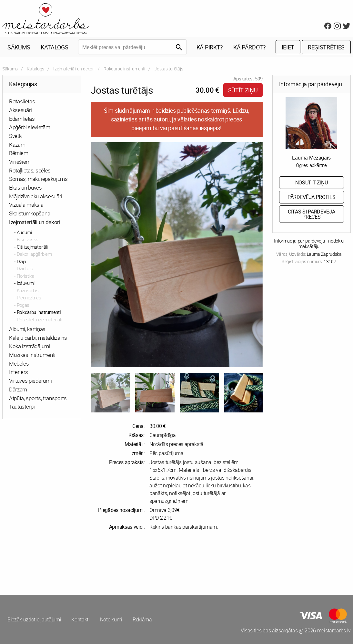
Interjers (19, 372)
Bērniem (19, 153)
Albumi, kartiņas (27, 329)
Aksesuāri (20, 110)
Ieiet (288, 47)
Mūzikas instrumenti (32, 355)
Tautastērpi (22, 406)
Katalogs (54, 47)
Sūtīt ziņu (243, 90)
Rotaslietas (22, 101)
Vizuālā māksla (26, 205)
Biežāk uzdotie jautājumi (34, 619)
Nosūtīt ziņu (312, 182)
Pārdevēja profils (312, 197)
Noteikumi (111, 619)
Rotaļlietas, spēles (30, 170)
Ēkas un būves (25, 187)
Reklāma (142, 619)
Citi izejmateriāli (32, 247)
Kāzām (17, 145)
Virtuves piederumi (30, 381)
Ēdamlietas (22, 119)
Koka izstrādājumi (30, 346)
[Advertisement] (88, 563)
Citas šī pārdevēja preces (311, 214)
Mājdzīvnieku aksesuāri (36, 196)
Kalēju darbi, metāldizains (38, 338)
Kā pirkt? (210, 47)
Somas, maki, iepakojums (38, 179)
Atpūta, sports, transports (38, 398)
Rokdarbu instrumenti (124, 69)
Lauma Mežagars (311, 158)
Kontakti (80, 619)
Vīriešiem (20, 162)
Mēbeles (19, 364)
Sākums (19, 47)
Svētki (16, 136)
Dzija (21, 261)
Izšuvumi (26, 283)
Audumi (24, 232)
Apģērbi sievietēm (30, 127)
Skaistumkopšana (30, 213)
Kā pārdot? (250, 47)
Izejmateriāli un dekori (74, 69)
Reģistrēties (326, 47)
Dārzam (18, 389)
